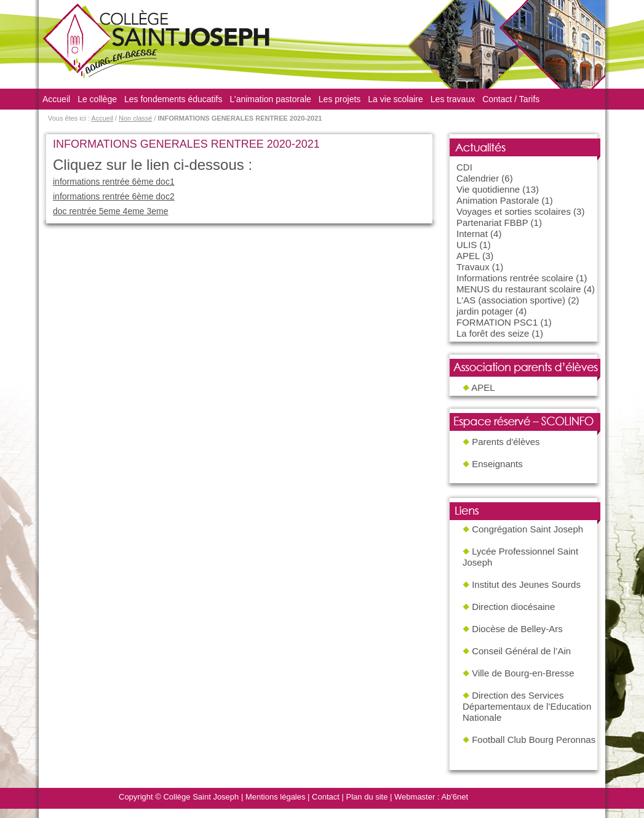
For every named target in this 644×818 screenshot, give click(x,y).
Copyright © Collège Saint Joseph (179, 797)
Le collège (97, 99)
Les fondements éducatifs (173, 99)
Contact (326, 797)
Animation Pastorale (498, 200)
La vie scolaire (396, 99)
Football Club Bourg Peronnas (534, 740)
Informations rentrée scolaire (515, 278)
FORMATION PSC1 (497, 322)
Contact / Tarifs (511, 99)
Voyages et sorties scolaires (514, 211)
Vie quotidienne (488, 189)
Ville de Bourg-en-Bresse (523, 673)
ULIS (467, 245)
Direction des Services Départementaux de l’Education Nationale (527, 706)
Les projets (340, 99)
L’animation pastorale (271, 99)
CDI (464, 167)
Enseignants (497, 464)
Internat (472, 234)
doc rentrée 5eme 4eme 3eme (111, 211)
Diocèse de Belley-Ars (517, 629)
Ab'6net (455, 797)
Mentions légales (276, 797)
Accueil (56, 99)
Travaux (473, 267)
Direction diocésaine (513, 607)
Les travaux (453, 99)
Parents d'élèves (506, 442)
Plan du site (367, 797)
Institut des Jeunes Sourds (526, 584)
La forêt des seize (493, 333)
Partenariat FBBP (492, 223)
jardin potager (485, 311)
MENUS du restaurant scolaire (519, 289)
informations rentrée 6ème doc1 (114, 182)
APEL (468, 256)
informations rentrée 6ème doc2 (114, 196)
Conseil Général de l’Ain (521, 651)
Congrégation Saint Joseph (527, 529)
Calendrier (478, 178)
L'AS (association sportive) (511, 300)
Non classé (135, 118)
